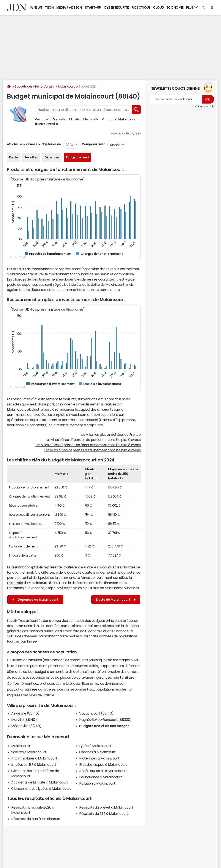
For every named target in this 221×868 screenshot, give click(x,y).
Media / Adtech (69, 7)
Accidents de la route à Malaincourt (40, 782)
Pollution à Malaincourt (97, 783)
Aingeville (59, 119)
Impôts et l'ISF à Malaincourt (34, 764)
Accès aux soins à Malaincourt (103, 771)
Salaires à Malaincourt (29, 752)
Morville (74, 119)
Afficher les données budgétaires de (34, 144)
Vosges (49, 86)
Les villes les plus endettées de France (110, 434)
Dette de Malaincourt (116, 600)
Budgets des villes (27, 86)
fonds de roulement (96, 578)
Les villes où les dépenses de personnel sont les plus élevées (93, 440)
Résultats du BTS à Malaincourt (104, 814)
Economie (175, 7)
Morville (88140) (24, 720)
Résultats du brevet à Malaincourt (106, 807)
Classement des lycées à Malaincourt (41, 788)
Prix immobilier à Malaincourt (34, 758)
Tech (49, 7)
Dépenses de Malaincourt (36, 600)
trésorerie (15, 583)
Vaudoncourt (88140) (96, 713)
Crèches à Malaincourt (97, 752)
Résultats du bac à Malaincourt (36, 819)
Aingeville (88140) (25, 713)
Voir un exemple (204, 107)
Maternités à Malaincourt (99, 758)
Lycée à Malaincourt (95, 746)
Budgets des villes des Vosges (104, 726)
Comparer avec (93, 144)
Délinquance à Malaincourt (101, 777)
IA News (36, 7)
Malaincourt (66, 86)
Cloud (159, 7)
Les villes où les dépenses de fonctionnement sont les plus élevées (88, 445)
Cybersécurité (116, 7)
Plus (192, 7)
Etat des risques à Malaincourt (103, 764)
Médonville (91, 119)
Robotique (141, 7)
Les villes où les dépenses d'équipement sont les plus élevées (92, 450)
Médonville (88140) (26, 726)
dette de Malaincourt (108, 284)
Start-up (93, 7)
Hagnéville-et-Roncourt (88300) (105, 720)
